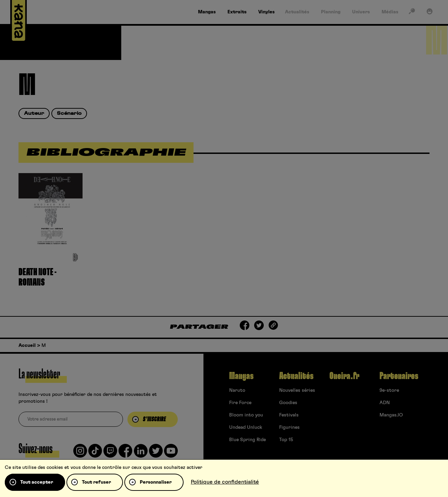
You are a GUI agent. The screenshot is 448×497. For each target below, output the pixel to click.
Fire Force (240, 403)
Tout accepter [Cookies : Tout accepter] (37, 482)
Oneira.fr (344, 376)
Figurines (289, 427)
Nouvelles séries (297, 390)
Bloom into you (246, 415)
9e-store (389, 390)
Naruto (237, 390)
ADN (385, 403)
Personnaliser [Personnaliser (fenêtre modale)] (156, 482)
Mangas (241, 376)
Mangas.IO (391, 415)
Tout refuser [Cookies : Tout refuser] (96, 482)
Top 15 (286, 440)
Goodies (288, 403)
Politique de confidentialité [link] (225, 482)
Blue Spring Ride (247, 440)
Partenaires (399, 376)
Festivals (289, 415)
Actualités (296, 376)
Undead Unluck (246, 427)
